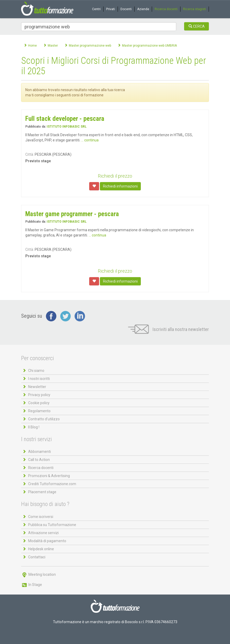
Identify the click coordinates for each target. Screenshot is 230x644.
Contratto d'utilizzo (44, 419)
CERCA (197, 26)
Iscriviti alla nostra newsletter (168, 329)
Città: (30, 154)
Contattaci (37, 557)
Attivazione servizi (43, 533)
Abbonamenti (40, 452)
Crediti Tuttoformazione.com (52, 484)
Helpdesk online (41, 549)
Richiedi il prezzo (115, 176)
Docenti (126, 9)
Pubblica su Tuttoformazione (52, 525)
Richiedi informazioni (120, 186)
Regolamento (39, 411)
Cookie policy (39, 403)
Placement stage (42, 492)
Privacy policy (39, 395)
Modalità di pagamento (47, 541)
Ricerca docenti (166, 9)
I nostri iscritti (39, 379)
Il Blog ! (34, 427)
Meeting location (38, 574)
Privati (111, 9)
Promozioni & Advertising (49, 476)
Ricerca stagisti (195, 9)
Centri (96, 9)
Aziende (143, 9)
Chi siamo (36, 371)
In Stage (32, 585)
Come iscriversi (41, 517)
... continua (90, 140)
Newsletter (37, 387)
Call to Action (39, 460)
